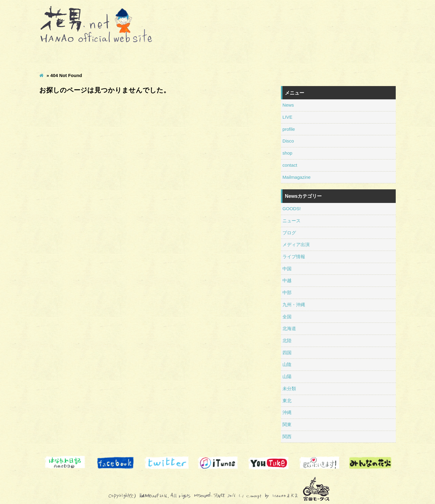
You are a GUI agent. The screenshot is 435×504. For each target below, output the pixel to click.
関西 (287, 437)
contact (319, 57)
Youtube (268, 463)
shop (268, 57)
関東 (287, 424)
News (65, 57)
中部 (287, 292)
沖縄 (287, 412)
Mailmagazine (370, 57)
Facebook (116, 463)
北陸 (287, 340)
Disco (218, 57)
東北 (287, 401)
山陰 (287, 364)
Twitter (167, 463)
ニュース (292, 221)
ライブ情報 (294, 257)
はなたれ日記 (65, 463)
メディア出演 (296, 244)
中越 (287, 280)
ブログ (289, 233)
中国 (287, 269)
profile (167, 57)
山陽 (287, 376)
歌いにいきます (319, 463)
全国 (287, 317)
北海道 (289, 328)
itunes (218, 463)
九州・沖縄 (294, 305)
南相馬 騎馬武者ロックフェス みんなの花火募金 (370, 463)
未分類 (289, 388)
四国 (287, 353)
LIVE (116, 57)
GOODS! (292, 209)
